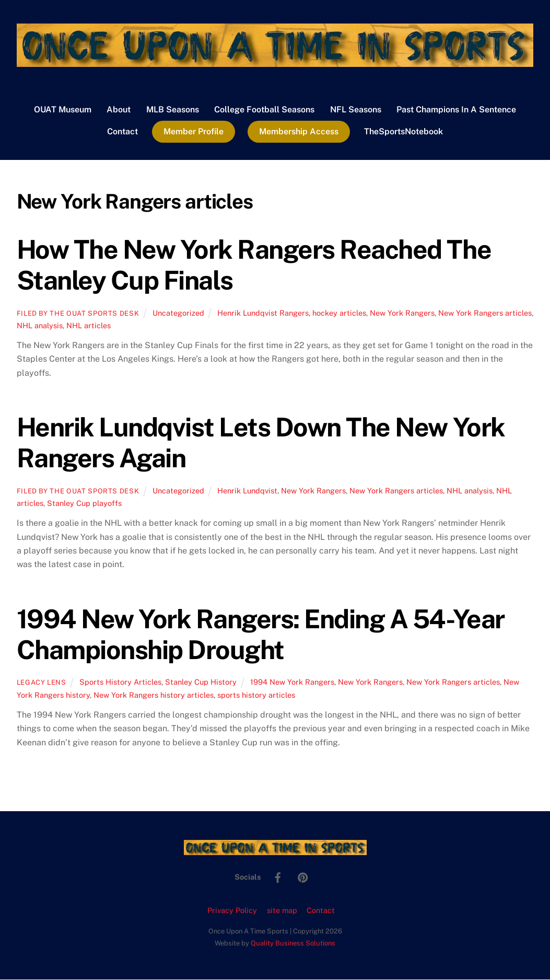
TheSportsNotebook (403, 132)
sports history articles (256, 695)
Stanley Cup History (201, 683)
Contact (122, 132)
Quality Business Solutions (293, 944)
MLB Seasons (173, 110)
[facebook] (278, 877)
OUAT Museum (63, 110)
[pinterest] (303, 877)
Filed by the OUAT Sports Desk (78, 314)
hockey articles (339, 313)
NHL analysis (40, 326)
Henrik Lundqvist (247, 491)
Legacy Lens (42, 683)
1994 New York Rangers (292, 683)
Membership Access (299, 132)
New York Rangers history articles (154, 695)
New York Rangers (402, 313)
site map (282, 911)
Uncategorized (178, 313)
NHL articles (89, 326)
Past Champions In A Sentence (456, 110)
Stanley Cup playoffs (84, 504)
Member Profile (194, 132)
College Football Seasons (264, 110)
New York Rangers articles (485, 313)
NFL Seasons (356, 110)
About (119, 110)
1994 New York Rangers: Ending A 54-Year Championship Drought (261, 635)
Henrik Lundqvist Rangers (263, 313)
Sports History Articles (120, 683)
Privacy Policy (232, 911)
